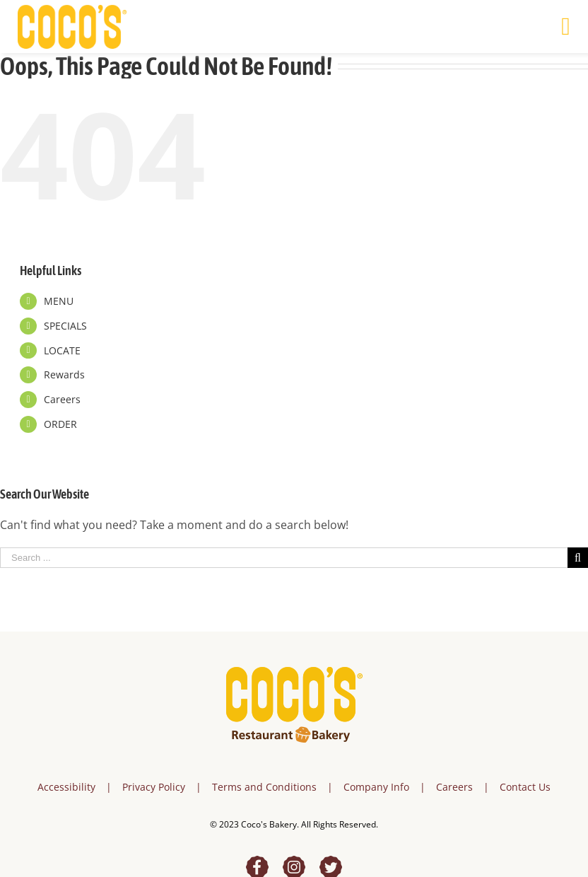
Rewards (64, 374)
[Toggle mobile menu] (566, 27)
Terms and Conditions (264, 787)
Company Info (376, 787)
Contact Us (525, 787)
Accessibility (66, 787)
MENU (59, 301)
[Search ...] (284, 558)
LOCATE (62, 350)
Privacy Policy (154, 787)
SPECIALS (65, 326)
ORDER (60, 424)
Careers (62, 399)
